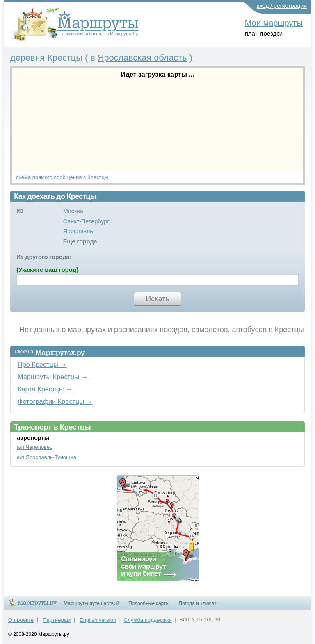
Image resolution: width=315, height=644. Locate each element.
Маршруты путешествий (91, 603)
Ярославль (78, 231)
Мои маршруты (274, 23)
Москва (73, 211)
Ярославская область (142, 58)
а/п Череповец (35, 447)
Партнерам (57, 620)
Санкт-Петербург (86, 221)
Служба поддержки (148, 620)
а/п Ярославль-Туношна (47, 457)
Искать (157, 299)
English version (98, 620)
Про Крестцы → (42, 364)
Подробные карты (149, 603)
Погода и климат (198, 603)
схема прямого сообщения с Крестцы (62, 177)
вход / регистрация (282, 6)
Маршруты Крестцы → (53, 377)
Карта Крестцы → (45, 389)
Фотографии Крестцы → (55, 401)
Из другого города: (44, 257)
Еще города (80, 241)
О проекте (21, 620)
